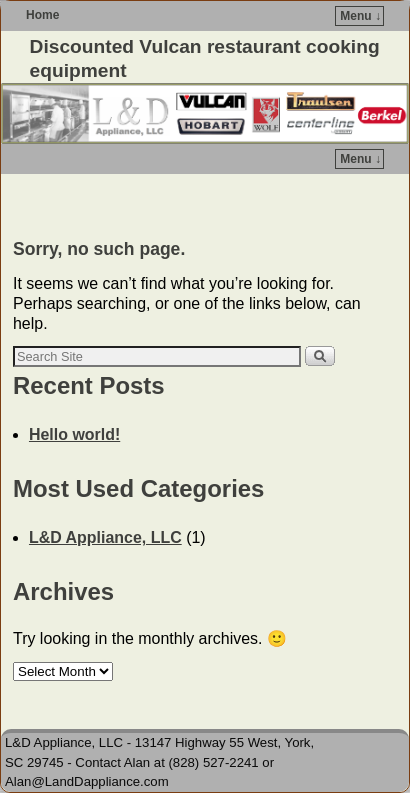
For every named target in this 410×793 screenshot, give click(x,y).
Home (42, 15)
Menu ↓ (360, 16)
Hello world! (74, 434)
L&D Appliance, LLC (105, 537)
